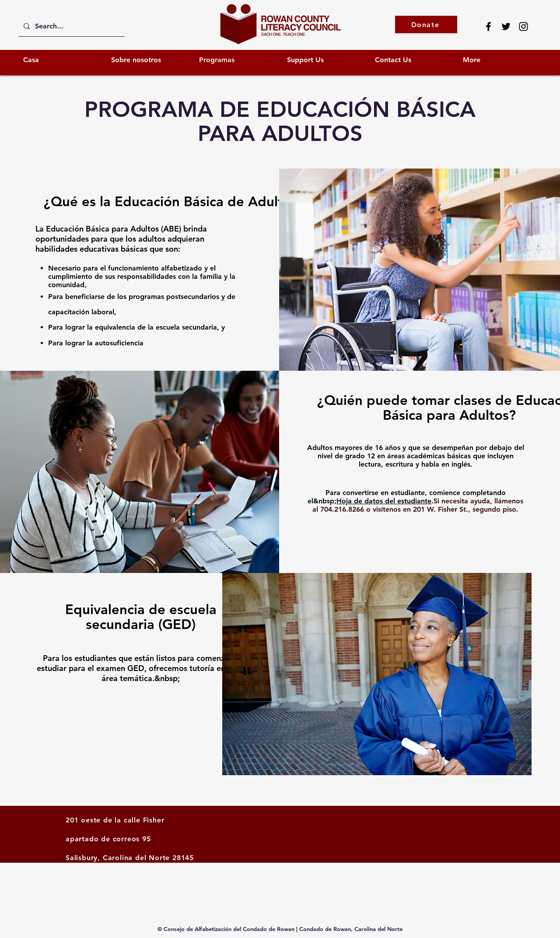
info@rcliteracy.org (100, 896)
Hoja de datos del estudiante (384, 501)
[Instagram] (523, 26)
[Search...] (71, 26)
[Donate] (426, 25)
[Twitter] (506, 26)
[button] (324, 60)
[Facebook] (488, 26)
